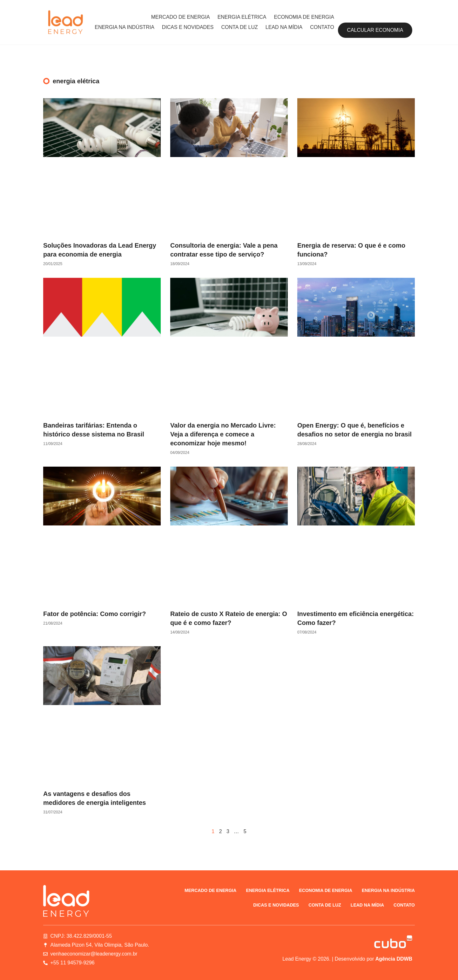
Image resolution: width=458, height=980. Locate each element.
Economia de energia (304, 17)
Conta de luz (240, 27)
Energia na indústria (125, 27)
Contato (322, 27)
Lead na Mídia (284, 27)
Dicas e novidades (188, 27)
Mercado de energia (181, 17)
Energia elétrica (242, 17)
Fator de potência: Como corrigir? (94, 614)
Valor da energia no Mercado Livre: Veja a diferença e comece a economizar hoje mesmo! (223, 434)
